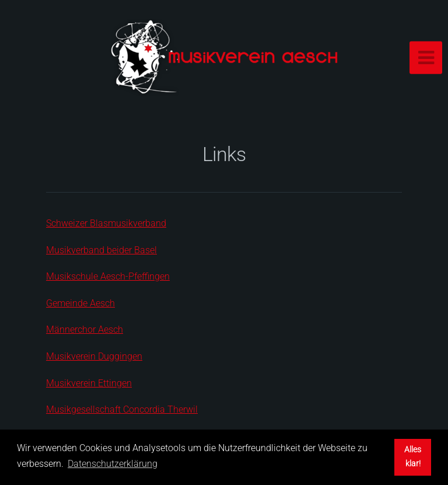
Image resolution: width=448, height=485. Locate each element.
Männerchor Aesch (85, 329)
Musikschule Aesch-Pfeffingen (108, 276)
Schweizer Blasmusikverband (106, 223)
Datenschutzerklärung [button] (113, 464)
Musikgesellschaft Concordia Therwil (122, 409)
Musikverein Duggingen (94, 356)
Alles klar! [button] (413, 457)
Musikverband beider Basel (101, 250)
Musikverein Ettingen (89, 383)
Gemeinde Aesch (80, 303)
